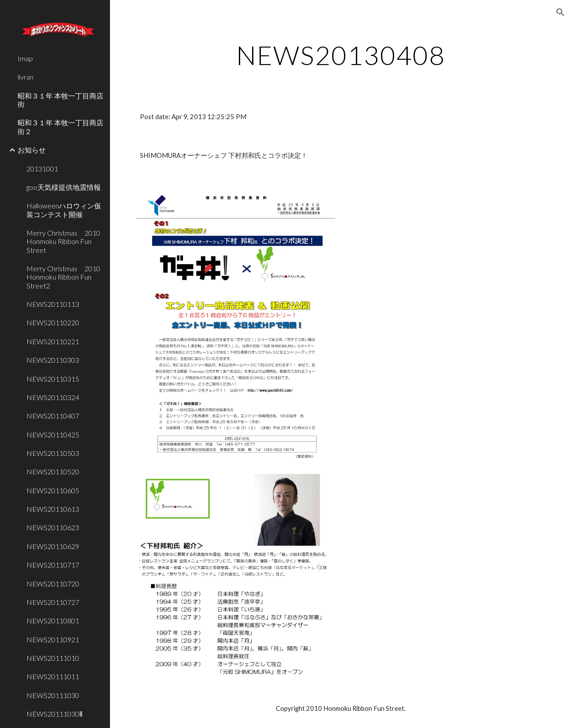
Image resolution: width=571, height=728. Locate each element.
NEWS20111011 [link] (53, 676)
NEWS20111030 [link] (53, 695)
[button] (560, 12)
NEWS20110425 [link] (53, 435)
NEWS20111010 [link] (53, 658)
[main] (340, 55)
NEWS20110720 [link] (53, 584)
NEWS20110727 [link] (53, 602)
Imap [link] (25, 58)
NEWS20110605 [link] (53, 490)
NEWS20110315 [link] (53, 379)
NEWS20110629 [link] (53, 546)
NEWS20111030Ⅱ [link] (55, 714)
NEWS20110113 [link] (53, 304)
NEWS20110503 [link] (53, 453)
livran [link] (26, 77)
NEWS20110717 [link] (53, 565)
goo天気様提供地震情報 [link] (64, 187)
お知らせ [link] (32, 150)
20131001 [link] (42, 169)
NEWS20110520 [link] (53, 471)
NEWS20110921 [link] (53, 639)
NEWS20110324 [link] (53, 397)
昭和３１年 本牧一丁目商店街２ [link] (60, 127)
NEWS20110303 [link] (53, 360)
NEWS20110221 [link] (53, 341)
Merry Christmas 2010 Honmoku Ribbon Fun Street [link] (66, 241)
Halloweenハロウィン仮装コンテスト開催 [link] (64, 210)
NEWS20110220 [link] (53, 322)
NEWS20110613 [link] (53, 509)
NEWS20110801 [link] (53, 621)
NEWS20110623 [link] (53, 527)
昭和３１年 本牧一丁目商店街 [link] (60, 100)
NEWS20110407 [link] (53, 416)
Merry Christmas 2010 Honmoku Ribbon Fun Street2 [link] (66, 277)
